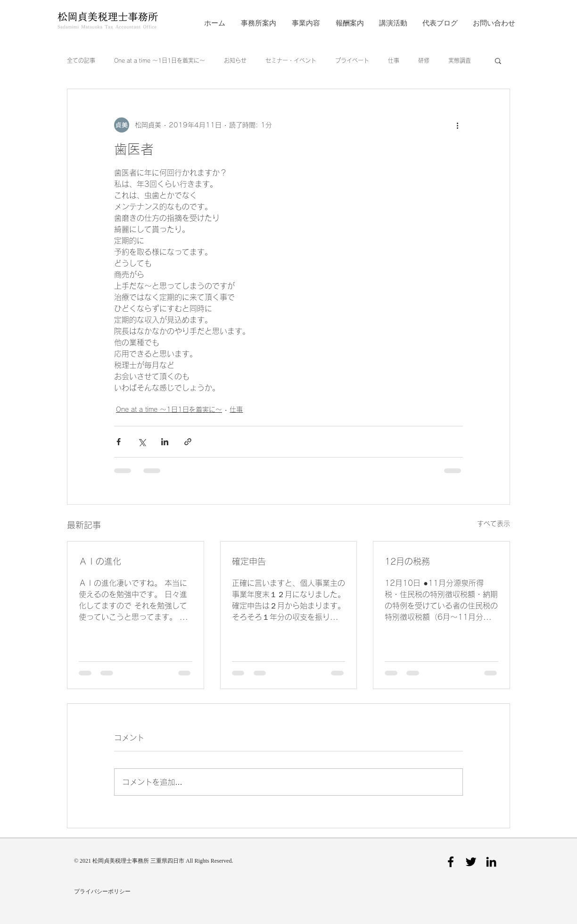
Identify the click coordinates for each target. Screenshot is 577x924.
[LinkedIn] (491, 862)
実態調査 (460, 60)
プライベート (352, 60)
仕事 (394, 60)
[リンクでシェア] (188, 442)
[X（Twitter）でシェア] (142, 442)
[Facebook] (451, 862)
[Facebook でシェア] (119, 442)
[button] (498, 60)
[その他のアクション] (457, 125)
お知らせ (235, 60)
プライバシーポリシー (102, 892)
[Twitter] (471, 862)
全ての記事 (81, 60)
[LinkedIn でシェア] (165, 442)
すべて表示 (494, 524)
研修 (424, 60)
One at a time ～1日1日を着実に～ (160, 60)
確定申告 (249, 561)
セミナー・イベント (291, 60)
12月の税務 (407, 561)
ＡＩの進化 (100, 561)
